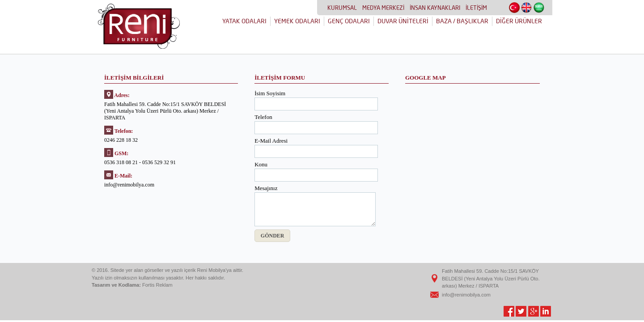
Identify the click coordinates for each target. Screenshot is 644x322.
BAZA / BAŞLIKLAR (462, 21)
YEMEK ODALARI (297, 21)
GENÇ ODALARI (349, 21)
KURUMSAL (342, 8)
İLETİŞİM (476, 8)
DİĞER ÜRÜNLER (519, 21)
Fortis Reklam (157, 285)
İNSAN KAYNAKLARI (435, 8)
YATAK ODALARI (244, 21)
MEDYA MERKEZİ (383, 8)
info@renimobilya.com (466, 295)
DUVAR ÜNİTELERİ (403, 21)
